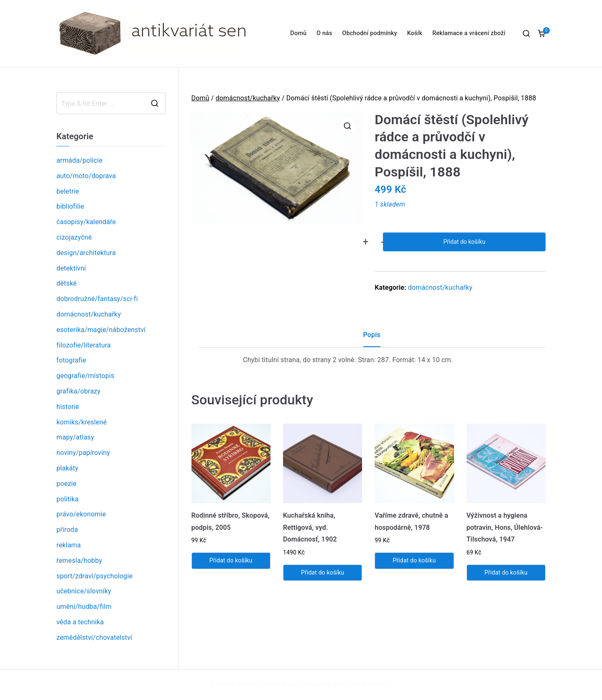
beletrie (68, 191)
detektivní (71, 268)
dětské (66, 283)
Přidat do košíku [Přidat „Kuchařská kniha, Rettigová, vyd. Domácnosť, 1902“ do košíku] (323, 572)
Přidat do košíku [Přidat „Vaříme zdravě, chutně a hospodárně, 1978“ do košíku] (414, 560)
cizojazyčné (74, 237)
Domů (298, 33)
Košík (415, 33)
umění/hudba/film (84, 607)
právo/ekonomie (81, 514)
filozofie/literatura (84, 345)
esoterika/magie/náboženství (101, 330)
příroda (67, 530)
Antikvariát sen (278, 685)
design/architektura (86, 253)
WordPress (376, 685)
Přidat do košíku (464, 242)
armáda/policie (79, 160)
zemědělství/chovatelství (94, 637)
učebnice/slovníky (84, 591)
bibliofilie (70, 206)
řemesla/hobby (79, 561)
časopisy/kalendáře (86, 222)
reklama (69, 545)
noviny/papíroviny (83, 453)
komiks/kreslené (82, 422)
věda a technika (80, 622)
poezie (66, 484)
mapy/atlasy (75, 437)
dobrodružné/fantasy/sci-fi (97, 299)
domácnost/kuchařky (248, 98)
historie (68, 407)
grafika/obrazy (78, 391)
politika (68, 499)
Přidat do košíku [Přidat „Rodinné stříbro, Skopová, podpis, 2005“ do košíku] (231, 560)
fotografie (71, 360)
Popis (372, 335)
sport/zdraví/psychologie (94, 576)
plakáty (67, 468)
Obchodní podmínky (370, 33)
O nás (324, 33)
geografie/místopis (85, 376)
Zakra (341, 685)
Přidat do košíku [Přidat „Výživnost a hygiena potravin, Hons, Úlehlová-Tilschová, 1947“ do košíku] (506, 572)
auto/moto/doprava (86, 176)
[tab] (372, 338)
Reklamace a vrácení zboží (469, 33)
